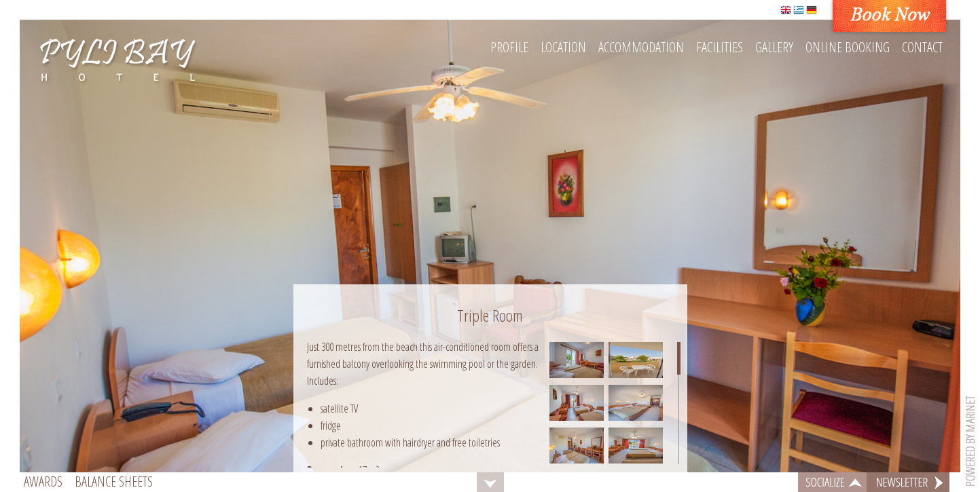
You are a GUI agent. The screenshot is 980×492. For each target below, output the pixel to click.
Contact (922, 47)
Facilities (720, 47)
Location (563, 47)
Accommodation (641, 47)
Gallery (774, 47)
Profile (509, 47)
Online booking (848, 47)
